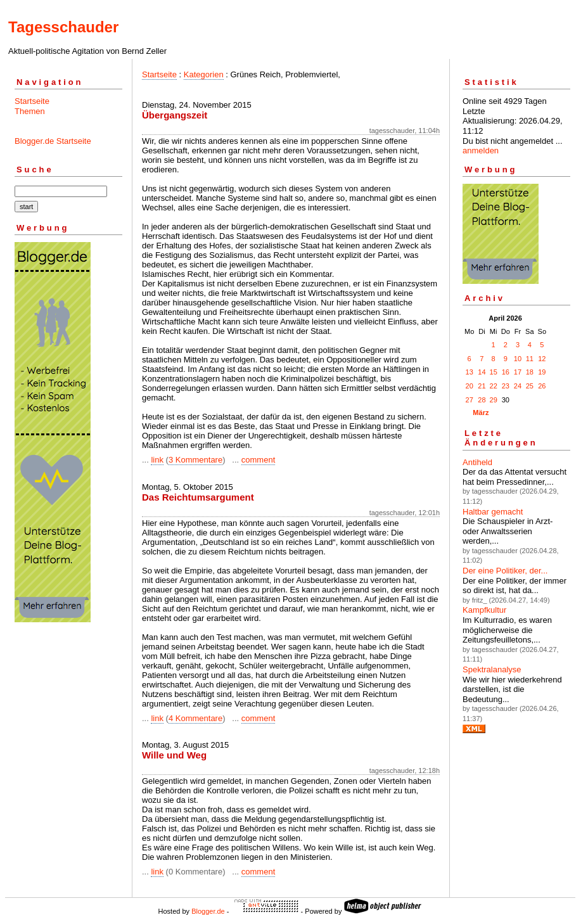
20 (470, 386)
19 (542, 372)
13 (470, 372)
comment (258, 460)
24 (518, 386)
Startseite (32, 101)
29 (494, 400)
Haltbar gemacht (493, 512)
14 (482, 372)
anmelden (481, 150)
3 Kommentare (195, 460)
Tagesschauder (63, 27)
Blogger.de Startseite (53, 141)
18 (530, 372)
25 (530, 386)
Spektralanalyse (492, 669)
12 (542, 359)
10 (518, 359)
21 (482, 386)
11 (530, 359)
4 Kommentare (195, 718)
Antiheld (477, 462)
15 (494, 372)
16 (506, 372)
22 (494, 386)
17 (518, 372)
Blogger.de (208, 911)
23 (506, 386)
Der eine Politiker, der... (505, 571)
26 (542, 386)
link (157, 460)
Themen (30, 111)
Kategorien (204, 74)
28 (482, 400)
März (481, 413)
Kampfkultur (484, 610)
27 (470, 400)
